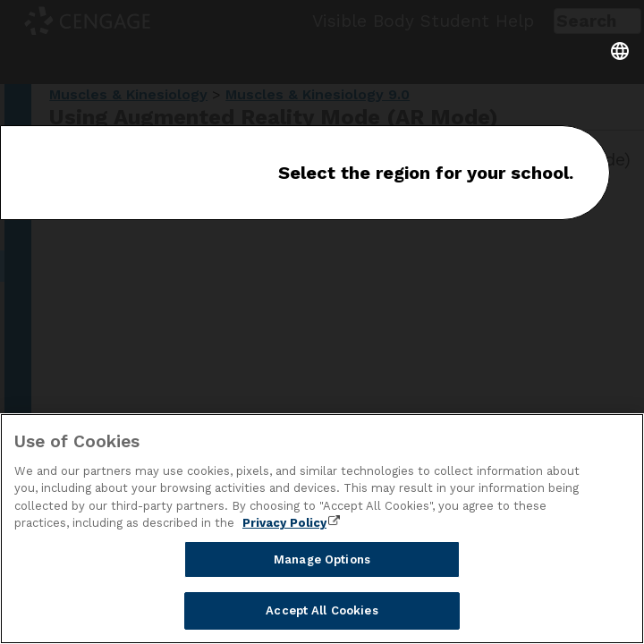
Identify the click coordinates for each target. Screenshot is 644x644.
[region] (322, 529)
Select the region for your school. (426, 173)
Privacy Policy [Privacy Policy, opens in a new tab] (284, 523)
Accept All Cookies (322, 610)
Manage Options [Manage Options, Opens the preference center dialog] (322, 559)
